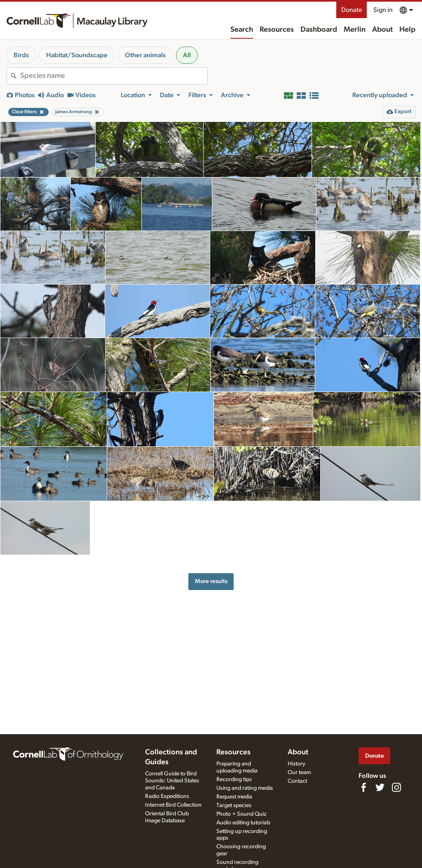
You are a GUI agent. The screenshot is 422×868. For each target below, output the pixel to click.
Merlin (355, 30)
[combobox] (114, 76)
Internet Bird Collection (173, 805)
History (297, 764)
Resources (277, 30)
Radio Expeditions (167, 796)
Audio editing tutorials (243, 823)
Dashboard (319, 30)
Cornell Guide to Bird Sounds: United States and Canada (172, 781)
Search (242, 30)
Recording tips (234, 779)
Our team (299, 772)
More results (211, 581)
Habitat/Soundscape (77, 55)
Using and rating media (245, 788)
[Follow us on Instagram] (396, 787)
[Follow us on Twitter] (380, 787)
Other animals (145, 55)
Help (407, 30)
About (382, 30)
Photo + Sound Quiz (241, 814)
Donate (352, 10)
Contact (297, 781)
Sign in (383, 10)
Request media (234, 797)
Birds (21, 55)
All (187, 55)
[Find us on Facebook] (363, 787)
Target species (234, 805)
